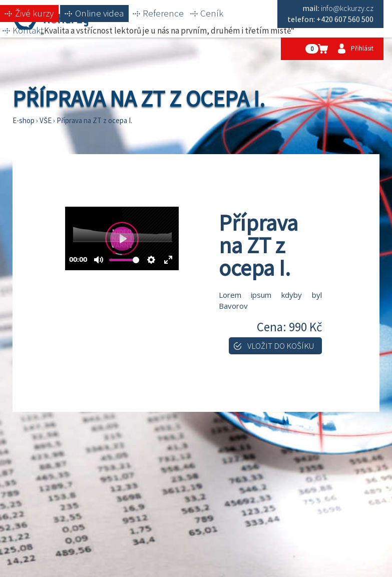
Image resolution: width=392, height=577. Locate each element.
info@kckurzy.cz (347, 8)
